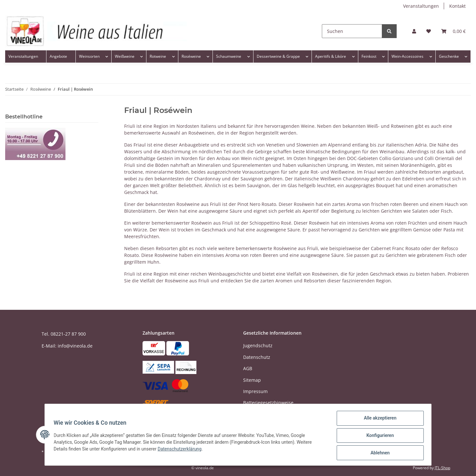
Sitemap (252, 380)
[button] (414, 31)
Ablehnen (378, 453)
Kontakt (457, 6)
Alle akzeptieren (378, 420)
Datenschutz (257, 357)
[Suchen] (352, 31)
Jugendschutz (258, 345)
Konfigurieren (378, 436)
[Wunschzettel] (429, 31)
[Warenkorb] (453, 31)
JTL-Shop (442, 468)
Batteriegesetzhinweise (268, 403)
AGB (248, 368)
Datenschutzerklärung (181, 450)
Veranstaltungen (421, 6)
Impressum (255, 391)
